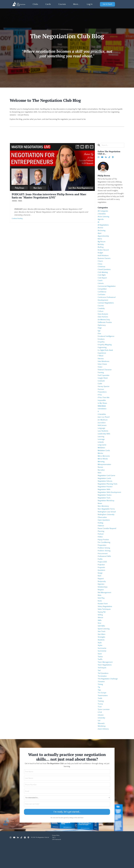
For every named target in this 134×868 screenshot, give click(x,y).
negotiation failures (105, 494)
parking (101, 537)
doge (100, 334)
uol (99, 744)
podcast (20, 201)
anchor (101, 229)
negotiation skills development (110, 505)
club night (102, 278)
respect (101, 607)
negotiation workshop (106, 514)
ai (98, 223)
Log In (90, 4)
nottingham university (106, 529)
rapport (101, 596)
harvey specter (104, 395)
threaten (101, 704)
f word (101, 363)
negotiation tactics (105, 508)
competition (102, 293)
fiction (100, 374)
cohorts (101, 287)
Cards (48, 4)
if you (100, 404)
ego (99, 337)
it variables (102, 424)
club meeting (103, 275)
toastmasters (103, 718)
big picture (102, 243)
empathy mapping (105, 351)
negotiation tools (104, 511)
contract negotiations (106, 307)
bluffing (101, 249)
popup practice (104, 555)
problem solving (104, 564)
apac (100, 235)
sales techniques (104, 628)
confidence (102, 296)
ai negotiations (104, 226)
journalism (102, 433)
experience (102, 360)
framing (101, 380)
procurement (103, 570)
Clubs (35, 4)
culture (101, 316)
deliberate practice (105, 328)
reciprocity (102, 599)
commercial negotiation (107, 290)
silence (100, 637)
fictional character (105, 377)
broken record (103, 252)
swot (100, 674)
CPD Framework (56, 864)
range (100, 590)
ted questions (103, 695)
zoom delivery (103, 753)
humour (101, 398)
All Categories (103, 211)
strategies (101, 657)
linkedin (101, 453)
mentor (100, 465)
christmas (102, 270)
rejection (101, 602)
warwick (101, 747)
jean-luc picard (104, 427)
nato (100, 485)
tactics (100, 677)
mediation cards (104, 462)
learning (101, 447)
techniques (102, 689)
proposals (102, 584)
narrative (101, 482)
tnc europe (102, 715)
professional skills (105, 572)
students (101, 660)
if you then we (104, 406)
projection (102, 581)
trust (100, 730)
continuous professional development (107, 303)
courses (101, 310)
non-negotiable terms (107, 523)
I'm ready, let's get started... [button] (67, 836)
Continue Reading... (17, 219)
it (98, 421)
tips (99, 712)
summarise (102, 669)
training (101, 724)
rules (100, 619)
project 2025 (103, 578)
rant (99, 593)
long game (102, 456)
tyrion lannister (104, 733)
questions (102, 587)
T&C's (54, 862)
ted (99, 692)
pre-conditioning (104, 558)
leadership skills (104, 444)
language (101, 438)
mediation (102, 459)
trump (100, 727)
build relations (103, 258)
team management (105, 683)
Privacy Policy (56, 860)
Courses (62, 4)
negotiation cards (105, 491)
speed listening (104, 648)
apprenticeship (104, 237)
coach (100, 284)
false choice (102, 371)
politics (100, 552)
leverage (101, 450)
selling (100, 634)
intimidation (102, 418)
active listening (104, 217)
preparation (102, 561)
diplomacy (102, 331)
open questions (104, 535)
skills (100, 639)
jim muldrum (103, 430)
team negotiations (105, 686)
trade (100, 721)
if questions (102, 401)
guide (100, 392)
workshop (102, 750)
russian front (103, 622)
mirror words (103, 471)
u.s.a (100, 736)
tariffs (100, 680)
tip (99, 709)
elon (99, 339)
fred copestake (104, 383)
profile (100, 575)
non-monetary (103, 520)
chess (100, 267)
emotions (101, 345)
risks (100, 613)
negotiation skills (104, 503)
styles (100, 666)
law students (103, 441)
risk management (105, 610)
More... (76, 4)
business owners (104, 261)
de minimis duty (104, 325)
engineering (102, 354)
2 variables (102, 214)
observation (102, 532)
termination (102, 698)
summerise (102, 671)
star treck (102, 651)
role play (101, 616)
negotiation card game (107, 488)
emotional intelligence (106, 342)
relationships (103, 604)
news (100, 517)
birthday (101, 246)
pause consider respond (107, 543)
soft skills (101, 645)
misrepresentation (105, 476)
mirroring (101, 473)
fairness (101, 366)
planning (101, 546)
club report (102, 281)
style (100, 663)
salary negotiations (105, 625)
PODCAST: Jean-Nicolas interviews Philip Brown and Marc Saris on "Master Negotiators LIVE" (50, 196)
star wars (102, 654)
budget (100, 255)
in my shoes (102, 412)
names (100, 479)
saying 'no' (102, 631)
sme (99, 642)
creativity (101, 313)
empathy (101, 348)
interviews (14, 201)
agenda (101, 220)
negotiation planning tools (108, 497)
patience (101, 540)
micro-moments (104, 468)
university (102, 741)
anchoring (102, 232)
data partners (103, 322)
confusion (102, 299)
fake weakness (104, 369)
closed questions (104, 272)
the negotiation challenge (108, 701)
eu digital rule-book (106, 357)
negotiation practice (105, 500)
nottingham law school (107, 526)
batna (100, 240)
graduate (101, 389)
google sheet (103, 386)
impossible (102, 409)
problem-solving (104, 567)
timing (100, 706)
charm (100, 264)
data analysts (103, 319)
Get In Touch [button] (107, 4)
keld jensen (102, 436)
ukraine (101, 738)
